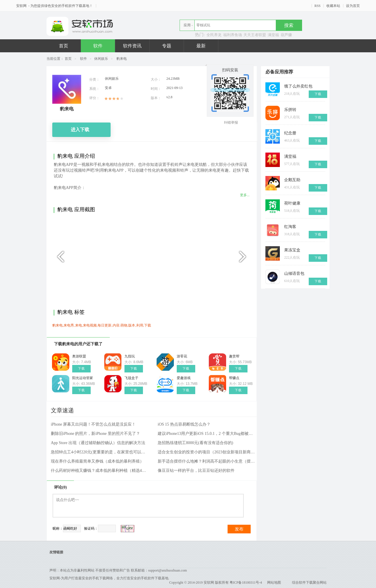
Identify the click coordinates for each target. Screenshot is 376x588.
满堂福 (273, 35)
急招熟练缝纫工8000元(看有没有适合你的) (195, 443)
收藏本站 (333, 6)
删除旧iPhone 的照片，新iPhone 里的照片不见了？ (95, 434)
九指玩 (130, 356)
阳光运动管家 (83, 378)
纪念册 (290, 133)
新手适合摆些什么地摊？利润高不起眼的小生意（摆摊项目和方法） (207, 461)
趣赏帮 (234, 356)
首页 (64, 46)
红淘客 (290, 227)
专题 (167, 46)
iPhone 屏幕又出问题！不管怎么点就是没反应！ (93, 424)
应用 (187, 25)
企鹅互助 (292, 180)
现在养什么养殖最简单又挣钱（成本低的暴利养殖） (97, 461)
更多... (245, 195)
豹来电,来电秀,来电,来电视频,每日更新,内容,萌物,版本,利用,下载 (102, 325)
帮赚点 (234, 378)
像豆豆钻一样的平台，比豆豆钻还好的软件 (196, 471)
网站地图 (274, 583)
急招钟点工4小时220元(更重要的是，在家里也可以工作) (100, 452)
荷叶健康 (292, 203)
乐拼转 (290, 110)
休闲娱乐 (101, 59)
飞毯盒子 (131, 378)
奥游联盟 (79, 356)
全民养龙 (214, 35)
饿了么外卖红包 (298, 86)
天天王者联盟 (255, 35)
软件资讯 (132, 46)
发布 (239, 529)
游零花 (182, 356)
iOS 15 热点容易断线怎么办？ (184, 424)
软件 (98, 46)
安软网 (22, 6)
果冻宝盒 (292, 250)
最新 (201, 46)
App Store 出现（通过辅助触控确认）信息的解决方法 (98, 443)
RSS (318, 6)
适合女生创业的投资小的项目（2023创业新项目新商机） (207, 452)
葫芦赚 (286, 35)
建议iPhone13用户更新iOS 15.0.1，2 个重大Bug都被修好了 (207, 434)
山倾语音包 (294, 273)
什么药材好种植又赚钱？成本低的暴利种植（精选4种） (100, 471)
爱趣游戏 (184, 378)
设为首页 (353, 6)
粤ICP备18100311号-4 (246, 583)
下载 (81, 369)
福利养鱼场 (233, 35)
